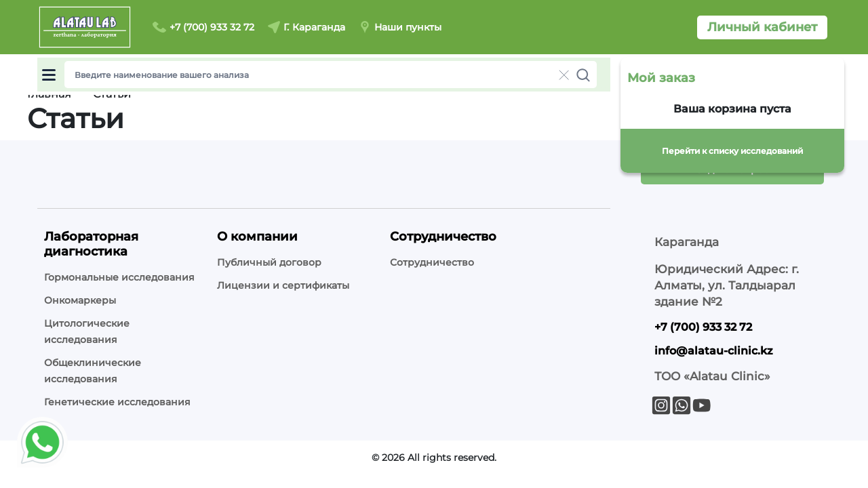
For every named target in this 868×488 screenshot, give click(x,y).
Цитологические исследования (87, 331)
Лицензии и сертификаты (283, 285)
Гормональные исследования (119, 277)
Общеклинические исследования (93, 371)
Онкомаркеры (80, 300)
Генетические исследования (117, 402)
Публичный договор (269, 262)
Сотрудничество (432, 262)
